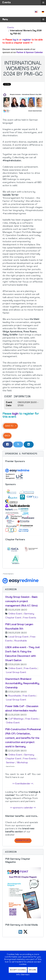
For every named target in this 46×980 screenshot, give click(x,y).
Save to (9, 426)
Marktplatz (23, 841)
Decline (33, 970)
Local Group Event (18, 637)
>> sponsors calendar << (23, 808)
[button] (23, 454)
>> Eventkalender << (23, 784)
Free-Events (30, 618)
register (27, 40)
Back (7, 436)
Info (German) (23, 975)
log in (16, 40)
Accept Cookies (18, 970)
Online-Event (15, 614)
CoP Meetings (16, 719)
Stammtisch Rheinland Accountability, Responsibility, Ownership (22, 684)
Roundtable (21, 641)
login (15, 414)
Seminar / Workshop (17, 763)
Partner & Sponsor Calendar (30, 52)
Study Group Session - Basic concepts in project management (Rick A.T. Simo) (22, 601)
